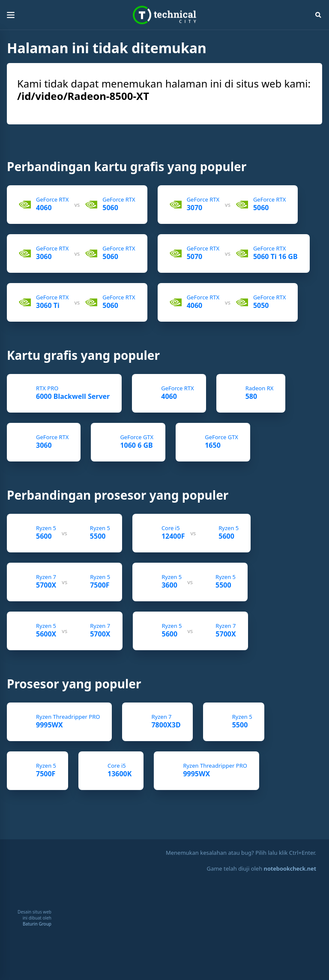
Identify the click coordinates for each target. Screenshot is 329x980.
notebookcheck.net (290, 868)
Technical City (164, 15)
